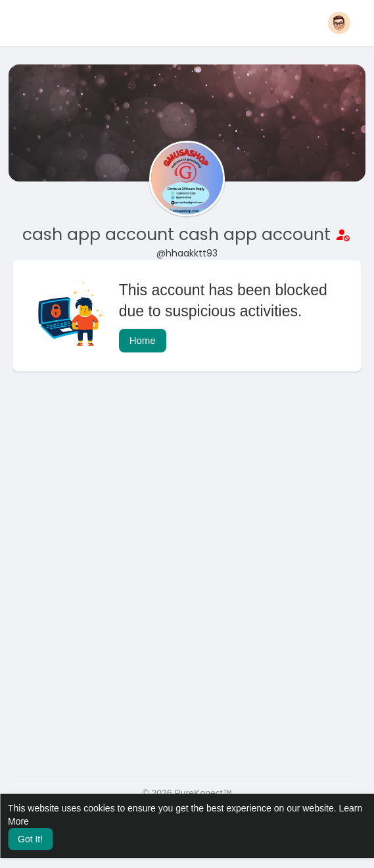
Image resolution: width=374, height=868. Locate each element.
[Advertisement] (187, 487)
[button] (339, 23)
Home (143, 340)
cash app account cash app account (179, 234)
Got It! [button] (30, 839)
